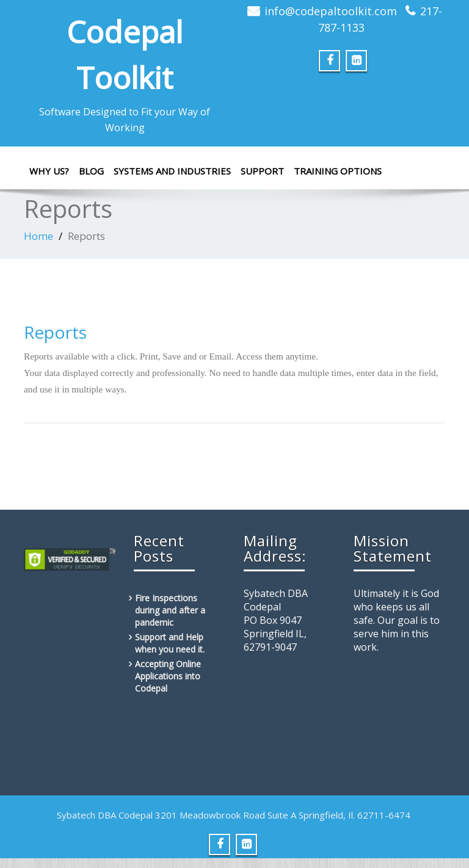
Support (262, 171)
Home (38, 236)
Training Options (338, 171)
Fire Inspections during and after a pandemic (170, 610)
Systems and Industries (172, 171)
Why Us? (49, 171)
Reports (55, 332)
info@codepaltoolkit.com (331, 11)
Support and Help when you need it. (170, 643)
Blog (91, 171)
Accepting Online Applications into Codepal (168, 676)
